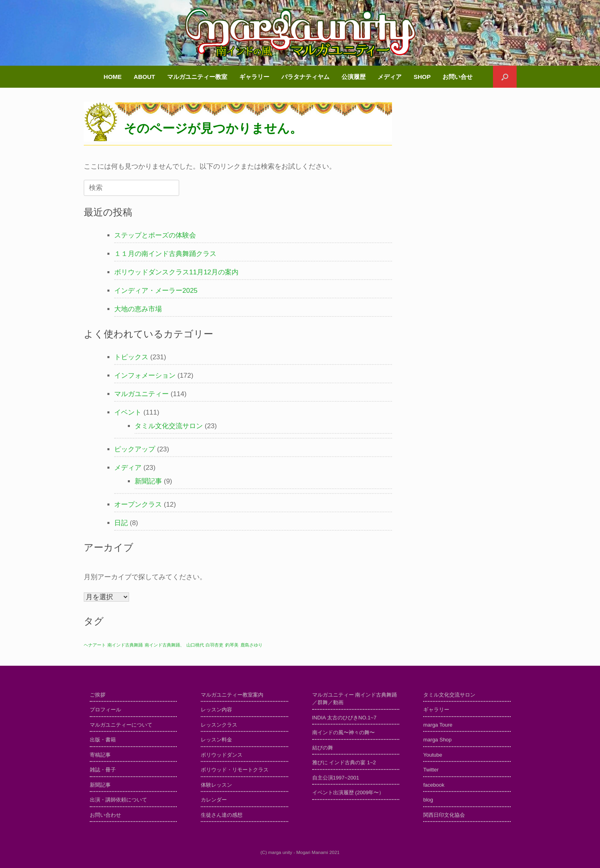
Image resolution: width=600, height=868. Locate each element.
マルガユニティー (141, 394)
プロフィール (105, 710)
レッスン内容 (216, 710)
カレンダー (214, 800)
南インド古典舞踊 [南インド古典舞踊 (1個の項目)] (125, 645)
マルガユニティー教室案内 (232, 695)
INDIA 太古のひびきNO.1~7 (344, 718)
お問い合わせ (105, 815)
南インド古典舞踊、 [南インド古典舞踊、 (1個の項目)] (165, 645)
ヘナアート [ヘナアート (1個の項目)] (95, 645)
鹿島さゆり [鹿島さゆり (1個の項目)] (252, 645)
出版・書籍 (103, 740)
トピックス (131, 357)
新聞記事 (148, 481)
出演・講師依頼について (118, 800)
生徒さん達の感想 (222, 815)
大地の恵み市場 (138, 309)
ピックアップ (135, 449)
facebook (434, 785)
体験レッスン (216, 785)
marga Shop (437, 740)
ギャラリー (254, 77)
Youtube (433, 755)
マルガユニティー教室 (197, 77)
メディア (390, 77)
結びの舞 (323, 748)
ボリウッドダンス (222, 755)
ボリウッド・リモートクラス (235, 770)
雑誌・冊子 (103, 770)
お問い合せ (458, 77)
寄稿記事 (100, 755)
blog (428, 800)
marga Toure (438, 725)
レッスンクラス (219, 725)
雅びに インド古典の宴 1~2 (344, 762)
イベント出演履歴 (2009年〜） (348, 792)
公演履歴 (354, 77)
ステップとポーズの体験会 (155, 235)
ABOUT (144, 77)
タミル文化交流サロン (169, 426)
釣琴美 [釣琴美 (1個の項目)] (232, 645)
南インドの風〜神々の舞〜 (343, 732)
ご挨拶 (98, 695)
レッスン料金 (216, 740)
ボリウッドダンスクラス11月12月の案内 (176, 272)
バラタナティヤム (305, 77)
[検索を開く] (505, 77)
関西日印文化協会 (444, 815)
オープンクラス (138, 504)
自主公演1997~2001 (336, 778)
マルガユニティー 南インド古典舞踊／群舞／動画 (355, 699)
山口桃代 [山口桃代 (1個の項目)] (195, 645)
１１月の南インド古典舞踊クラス (165, 254)
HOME (113, 77)
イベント (128, 412)
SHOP (422, 77)
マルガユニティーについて (121, 725)
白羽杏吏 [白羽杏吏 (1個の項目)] (214, 645)
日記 (121, 523)
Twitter (431, 770)
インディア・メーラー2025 (156, 291)
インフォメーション (145, 376)
